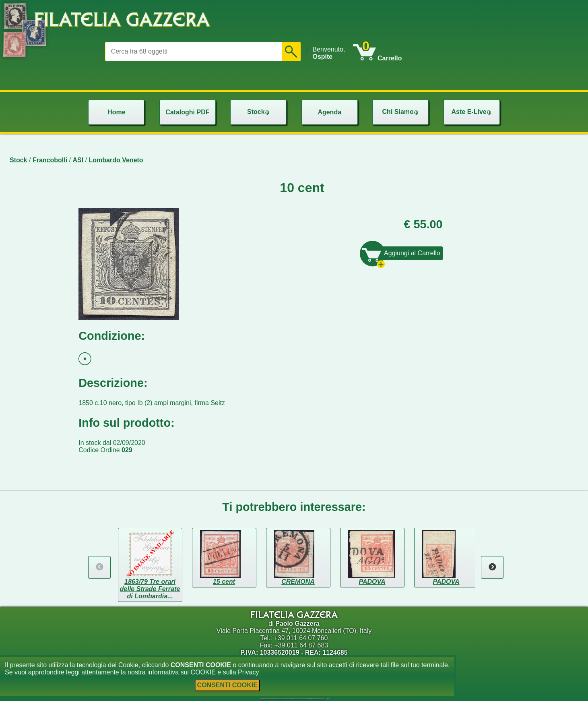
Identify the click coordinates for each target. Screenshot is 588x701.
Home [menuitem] (116, 112)
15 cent (224, 582)
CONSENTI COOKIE (227, 685)
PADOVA (372, 582)
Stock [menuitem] (259, 112)
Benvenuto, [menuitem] (329, 53)
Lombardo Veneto (116, 160)
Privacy (248, 672)
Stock (19, 160)
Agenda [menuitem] (329, 112)
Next (492, 567)
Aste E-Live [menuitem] (472, 112)
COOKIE (203, 672)
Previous (99, 567)
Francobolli (50, 160)
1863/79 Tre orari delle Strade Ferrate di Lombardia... (150, 589)
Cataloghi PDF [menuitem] (187, 112)
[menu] (332, 53)
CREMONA (298, 582)
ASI (78, 160)
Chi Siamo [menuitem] (401, 112)
